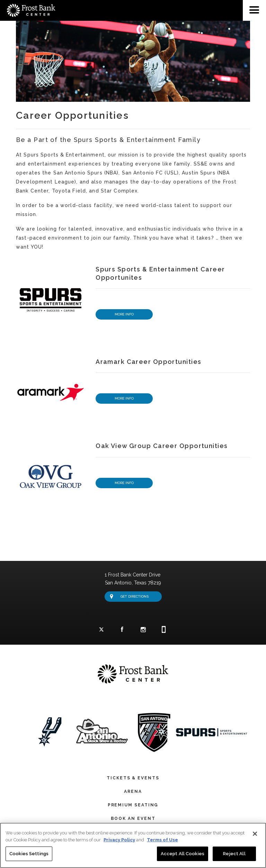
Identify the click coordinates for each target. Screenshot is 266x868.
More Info (124, 313)
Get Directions (129, 596)
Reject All (234, 854)
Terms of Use (162, 840)
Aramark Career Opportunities (148, 361)
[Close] (255, 834)
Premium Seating (133, 804)
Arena (133, 790)
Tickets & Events (133, 777)
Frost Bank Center (28, 3)
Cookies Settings (29, 854)
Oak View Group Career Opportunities (162, 445)
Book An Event (133, 817)
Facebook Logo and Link (122, 630)
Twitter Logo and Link (101, 630)
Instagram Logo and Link (143, 630)
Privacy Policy (119, 840)
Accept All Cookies (183, 854)
